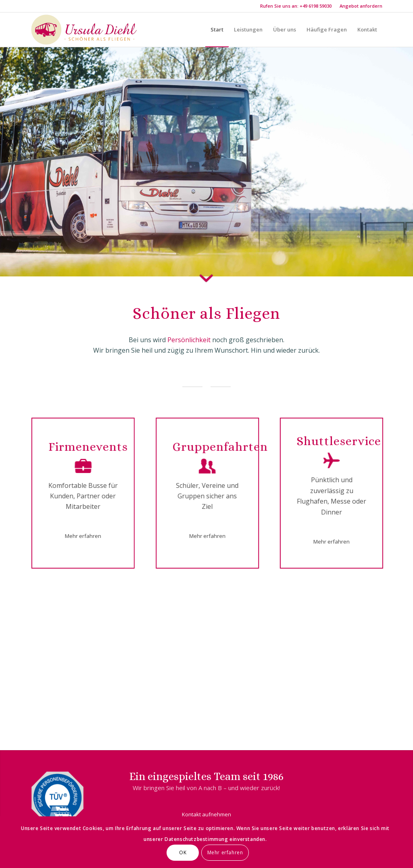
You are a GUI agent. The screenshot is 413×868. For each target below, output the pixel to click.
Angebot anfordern (361, 6)
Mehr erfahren (225, 852)
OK (183, 852)
